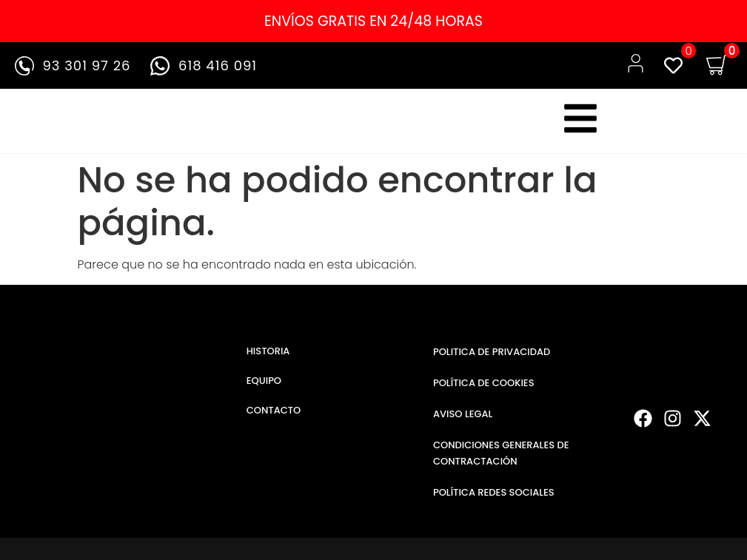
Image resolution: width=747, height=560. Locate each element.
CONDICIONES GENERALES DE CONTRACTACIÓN (501, 453)
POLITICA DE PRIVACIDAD (492, 352)
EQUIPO (264, 381)
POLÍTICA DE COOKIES (484, 383)
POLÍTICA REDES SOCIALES (494, 492)
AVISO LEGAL (463, 414)
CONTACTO (274, 410)
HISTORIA (268, 351)
